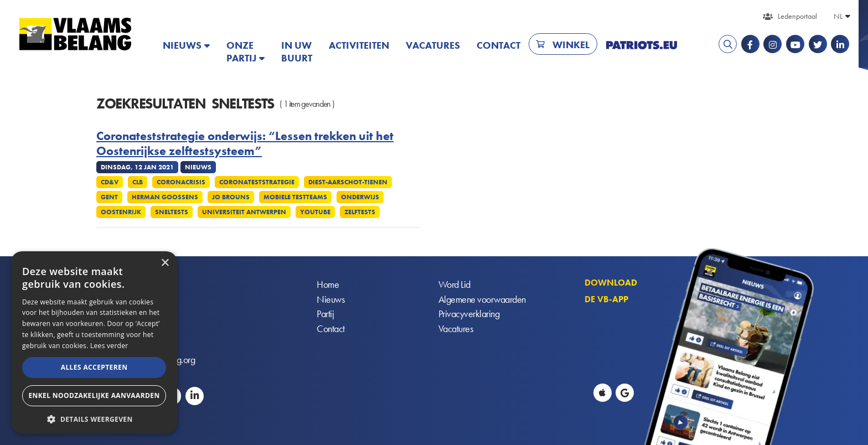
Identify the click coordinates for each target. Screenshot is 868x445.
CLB (138, 182)
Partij (325, 315)
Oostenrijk (121, 212)
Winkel (571, 45)
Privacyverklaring (469, 315)
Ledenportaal (797, 16)
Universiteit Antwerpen (244, 212)
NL (838, 16)
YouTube (315, 212)
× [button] (165, 263)
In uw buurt (297, 51)
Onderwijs (360, 197)
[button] (94, 418)
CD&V (110, 182)
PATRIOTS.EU (642, 45)
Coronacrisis (181, 182)
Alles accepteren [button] (94, 367)
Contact (498, 45)
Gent (109, 197)
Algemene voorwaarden (482, 300)
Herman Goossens (165, 197)
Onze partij (241, 51)
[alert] (94, 343)
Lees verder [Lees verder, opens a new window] (109, 346)
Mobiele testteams (295, 197)
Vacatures (433, 45)
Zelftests (360, 212)
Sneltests (172, 212)
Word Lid (454, 285)
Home (328, 285)
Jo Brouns (231, 197)
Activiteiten (359, 45)
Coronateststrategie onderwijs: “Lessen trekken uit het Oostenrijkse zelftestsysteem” (245, 144)
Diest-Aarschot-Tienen (348, 182)
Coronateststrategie (257, 182)
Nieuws (182, 45)
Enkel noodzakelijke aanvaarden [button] (94, 395)
